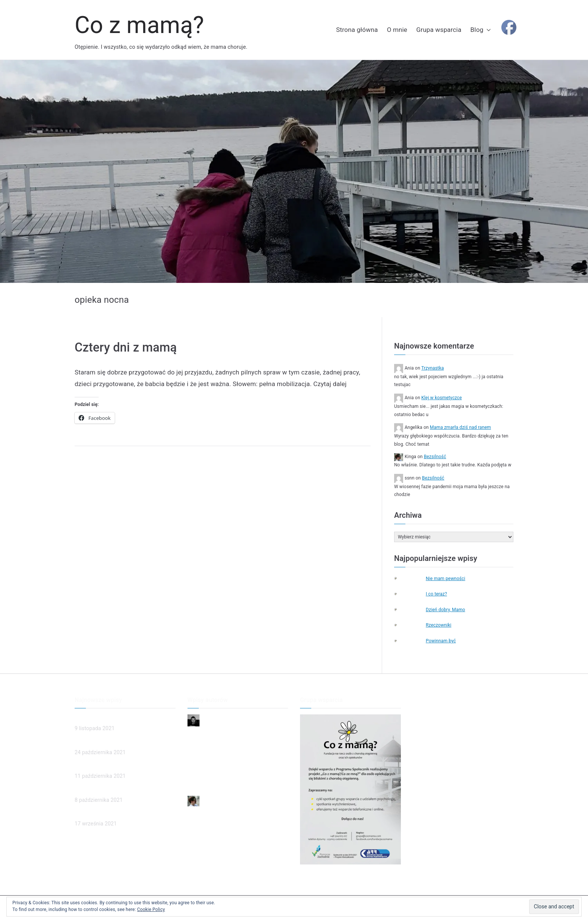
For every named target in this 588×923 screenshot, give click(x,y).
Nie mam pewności (445, 579)
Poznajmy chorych (97, 814)
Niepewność (202, 733)
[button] (487, 30)
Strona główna (357, 30)
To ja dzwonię (204, 770)
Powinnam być (441, 641)
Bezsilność (435, 457)
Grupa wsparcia (439, 30)
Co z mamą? (139, 25)
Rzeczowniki (438, 625)
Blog (481, 30)
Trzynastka (433, 368)
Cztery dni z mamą (126, 347)
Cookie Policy (151, 909)
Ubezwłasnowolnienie (100, 790)
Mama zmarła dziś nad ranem (460, 427)
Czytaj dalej (330, 384)
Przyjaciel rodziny (208, 783)
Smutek (196, 758)
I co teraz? (436, 594)
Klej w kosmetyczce (442, 398)
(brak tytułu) (89, 767)
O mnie (397, 30)
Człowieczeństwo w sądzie (107, 743)
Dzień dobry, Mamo (445, 610)
